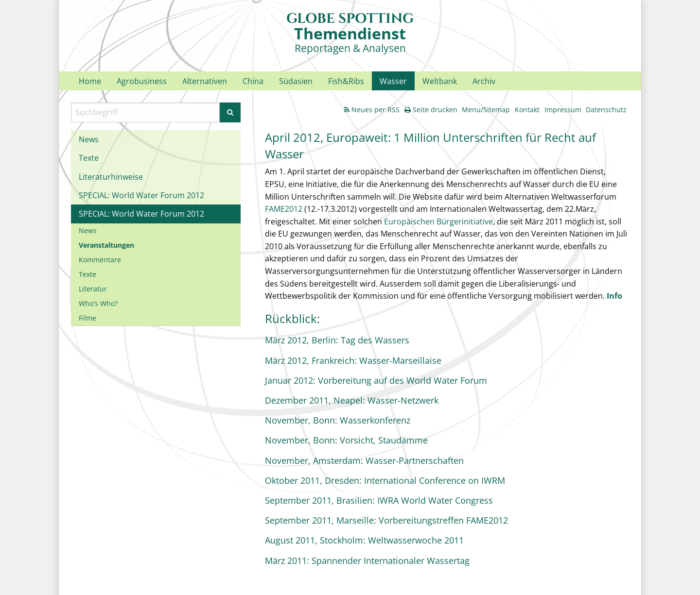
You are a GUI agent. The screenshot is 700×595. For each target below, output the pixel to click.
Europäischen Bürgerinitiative (438, 221)
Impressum (563, 110)
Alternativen (205, 81)
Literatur (93, 289)
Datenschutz (606, 110)
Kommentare (100, 260)
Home (90, 81)
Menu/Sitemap (486, 110)
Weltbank (440, 81)
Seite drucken (431, 110)
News (89, 139)
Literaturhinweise (111, 177)
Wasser (393, 81)
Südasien (296, 81)
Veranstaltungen (106, 245)
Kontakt (527, 110)
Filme (87, 318)
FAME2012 (284, 209)
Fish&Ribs (346, 81)
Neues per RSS (372, 110)
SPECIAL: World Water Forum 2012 (141, 195)
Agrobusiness (142, 81)
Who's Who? (98, 303)
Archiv (484, 81)
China (253, 81)
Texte (89, 158)
